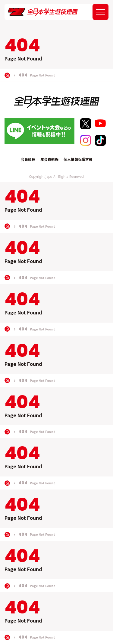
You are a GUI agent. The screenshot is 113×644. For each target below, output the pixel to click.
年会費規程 (49, 159)
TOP (7, 75)
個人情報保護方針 (78, 159)
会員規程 (28, 159)
